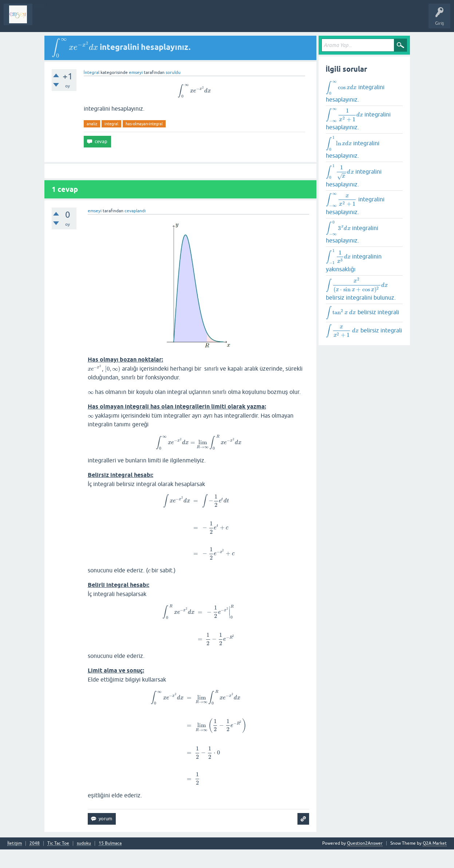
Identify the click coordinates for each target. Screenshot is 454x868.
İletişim (15, 843)
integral (111, 124)
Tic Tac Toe (58, 843)
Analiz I (86, 20)
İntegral (92, 72)
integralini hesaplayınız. (355, 92)
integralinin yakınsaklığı (354, 260)
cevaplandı (135, 211)
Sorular (45, 20)
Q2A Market (435, 843)
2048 (35, 843)
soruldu (173, 72)
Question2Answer (365, 843)
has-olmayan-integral (144, 124)
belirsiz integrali (363, 313)
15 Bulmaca (110, 843)
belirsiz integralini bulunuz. (361, 289)
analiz (92, 124)
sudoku (84, 843)
